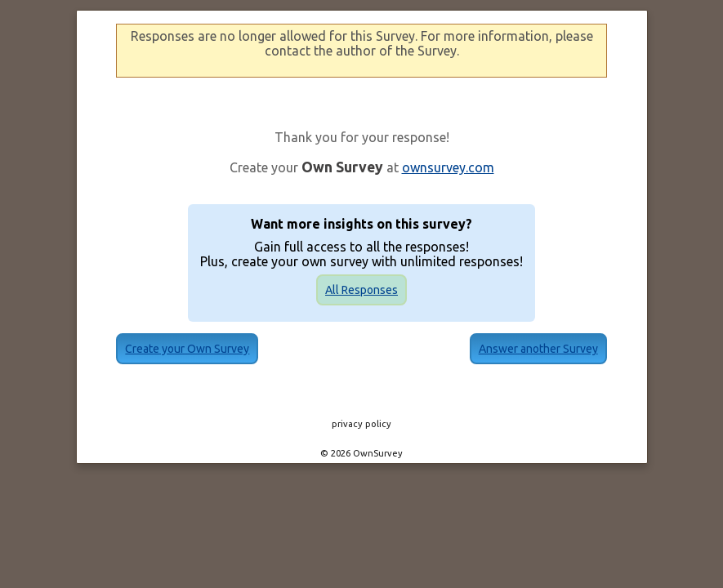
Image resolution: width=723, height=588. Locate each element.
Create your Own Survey (212, 349)
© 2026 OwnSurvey (361, 453)
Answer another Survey (514, 349)
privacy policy (361, 424)
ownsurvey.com (448, 167)
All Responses (361, 290)
